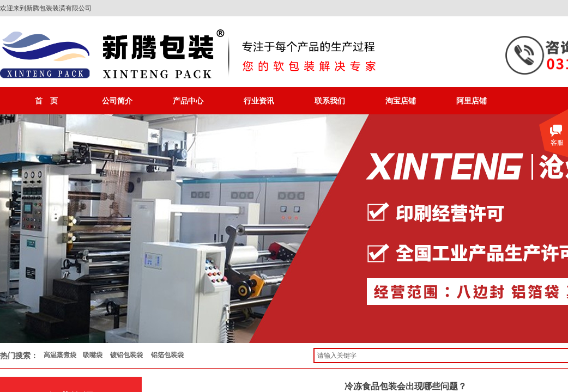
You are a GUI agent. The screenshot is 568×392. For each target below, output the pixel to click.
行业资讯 (259, 101)
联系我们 (330, 101)
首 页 (46, 101)
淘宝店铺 (401, 101)
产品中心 (188, 101)
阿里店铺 (472, 101)
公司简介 (117, 101)
